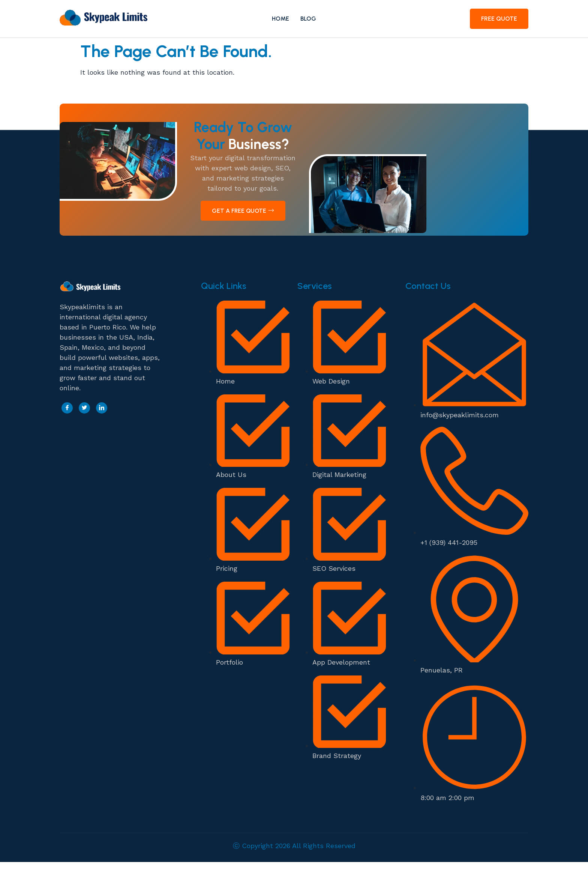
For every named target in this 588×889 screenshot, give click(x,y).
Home (280, 19)
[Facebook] (67, 435)
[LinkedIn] (102, 435)
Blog (309, 19)
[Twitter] (84, 435)
